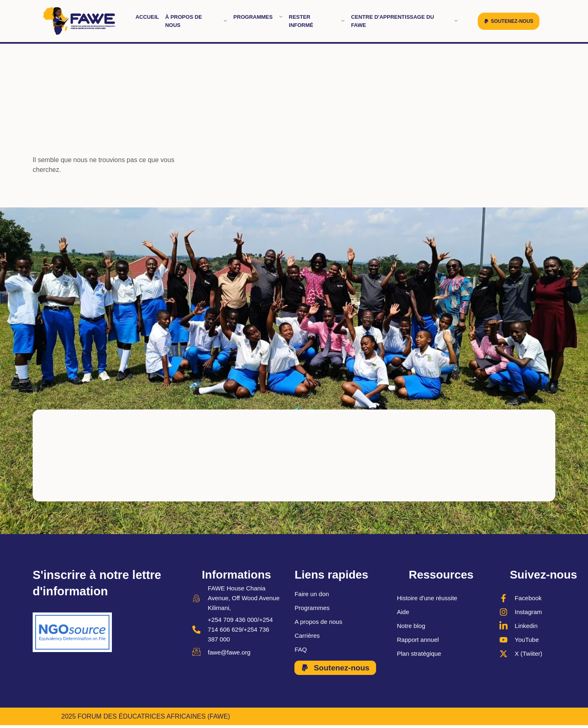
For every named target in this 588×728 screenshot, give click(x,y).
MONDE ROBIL (504, 717)
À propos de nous (196, 21)
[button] (509, 21)
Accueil (147, 17)
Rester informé (317, 21)
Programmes (258, 17)
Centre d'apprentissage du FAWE (405, 21)
